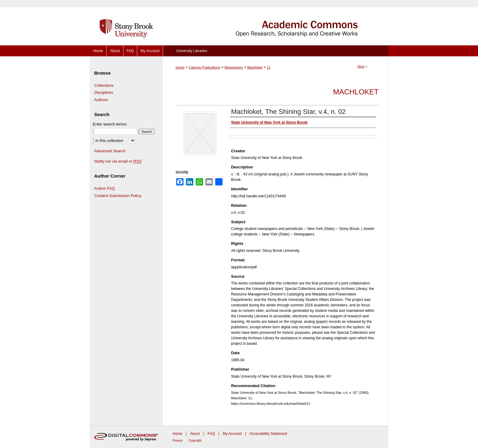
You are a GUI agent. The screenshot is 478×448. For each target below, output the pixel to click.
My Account (232, 434)
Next (361, 66)
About (195, 434)
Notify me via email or (118, 161)
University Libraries (192, 51)
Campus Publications (204, 67)
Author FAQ (105, 188)
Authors (101, 100)
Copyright (195, 441)
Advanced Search (110, 151)
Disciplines (104, 92)
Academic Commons (276, 23)
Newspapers (234, 67)
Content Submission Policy (118, 196)
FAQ (211, 434)
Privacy (178, 441)
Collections (104, 85)
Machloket (255, 67)
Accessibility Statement (268, 434)
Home (180, 67)
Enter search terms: (110, 124)
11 (269, 67)
